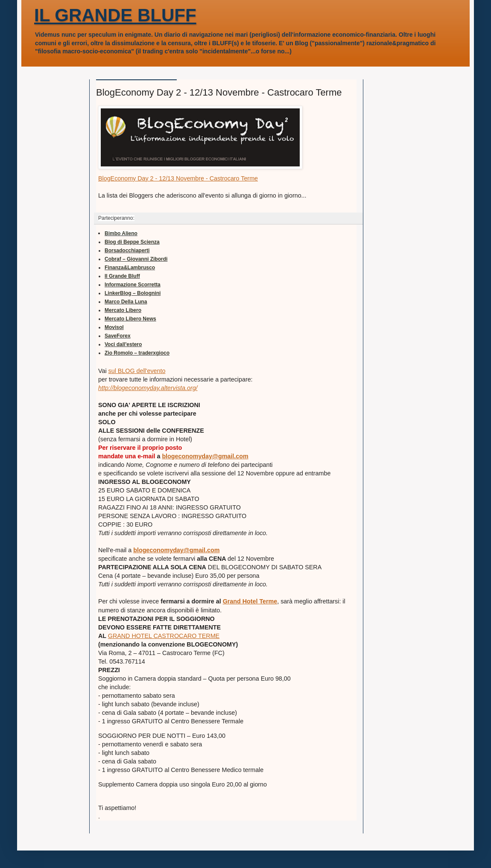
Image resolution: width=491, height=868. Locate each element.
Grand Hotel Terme (250, 601)
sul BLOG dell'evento (137, 371)
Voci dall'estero (123, 344)
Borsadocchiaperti (127, 250)
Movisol (114, 327)
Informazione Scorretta (133, 285)
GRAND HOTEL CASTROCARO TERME (164, 636)
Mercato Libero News (130, 319)
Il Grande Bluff (122, 276)
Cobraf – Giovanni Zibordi (136, 259)
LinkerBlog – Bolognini (133, 293)
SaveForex (118, 336)
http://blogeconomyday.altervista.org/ (148, 388)
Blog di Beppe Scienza (132, 242)
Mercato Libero (123, 310)
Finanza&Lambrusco (130, 268)
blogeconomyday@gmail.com (205, 456)
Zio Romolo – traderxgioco (137, 353)
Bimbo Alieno (121, 233)
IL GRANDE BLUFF (115, 15)
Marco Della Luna (126, 302)
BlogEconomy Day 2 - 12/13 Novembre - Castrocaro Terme (178, 178)
